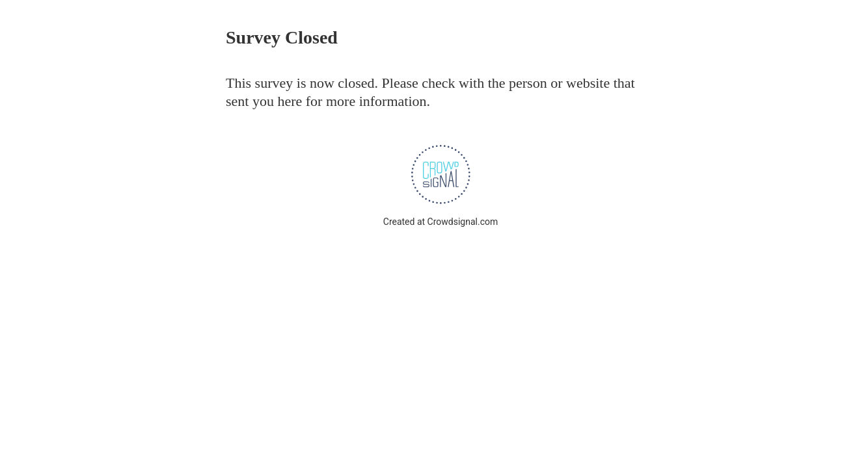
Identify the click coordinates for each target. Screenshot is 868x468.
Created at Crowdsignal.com (441, 222)
